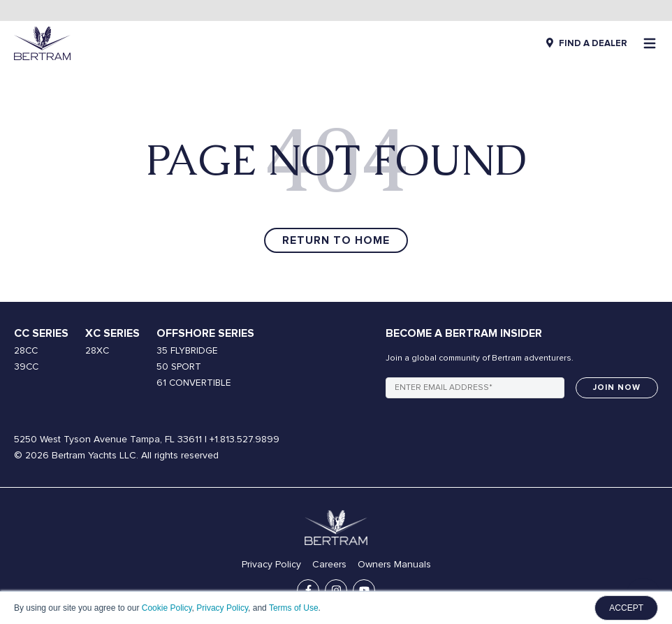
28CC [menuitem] (26, 351)
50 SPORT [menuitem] (179, 367)
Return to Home (336, 240)
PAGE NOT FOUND (336, 160)
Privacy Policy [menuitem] (271, 565)
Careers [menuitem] (329, 565)
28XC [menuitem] (97, 351)
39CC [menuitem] (26, 367)
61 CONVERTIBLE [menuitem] (194, 383)
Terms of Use (294, 608)
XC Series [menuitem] (112, 333)
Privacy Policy (222, 608)
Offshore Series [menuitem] (205, 333)
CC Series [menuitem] (41, 333)
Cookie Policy (167, 608)
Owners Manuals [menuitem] (394, 565)
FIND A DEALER (593, 44)
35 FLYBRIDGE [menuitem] (187, 351)
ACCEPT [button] (626, 608)
